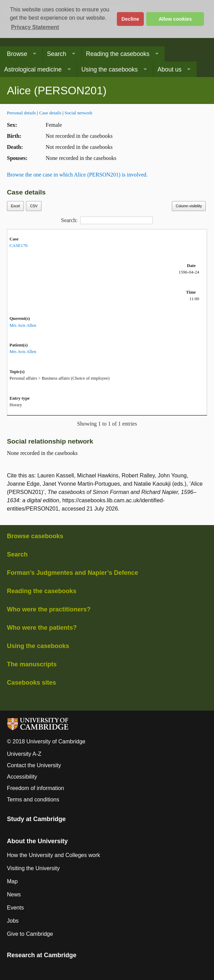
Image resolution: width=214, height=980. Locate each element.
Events (15, 908)
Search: (107, 220)
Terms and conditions (33, 800)
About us (170, 69)
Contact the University (34, 765)
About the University (37, 841)
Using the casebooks (109, 69)
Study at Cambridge (36, 819)
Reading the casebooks (118, 54)
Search (57, 54)
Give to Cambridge (30, 934)
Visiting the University (33, 868)
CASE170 (18, 246)
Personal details (21, 113)
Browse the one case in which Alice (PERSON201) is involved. (77, 175)
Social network (78, 113)
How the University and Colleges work (53, 855)
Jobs (13, 921)
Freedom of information (35, 788)
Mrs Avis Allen (23, 325)
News (14, 895)
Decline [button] (130, 19)
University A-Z (24, 754)
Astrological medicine (33, 69)
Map (12, 881)
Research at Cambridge (42, 955)
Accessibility (22, 777)
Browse (17, 54)
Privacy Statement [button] (35, 27)
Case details (50, 113)
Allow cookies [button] (175, 19)
